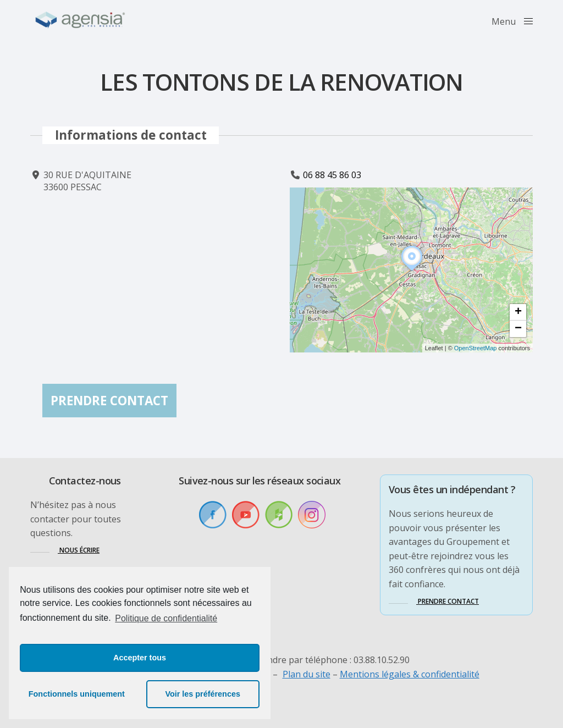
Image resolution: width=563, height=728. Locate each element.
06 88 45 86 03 (332, 175)
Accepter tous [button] (140, 658)
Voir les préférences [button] (203, 694)
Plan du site (307, 674)
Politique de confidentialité (166, 618)
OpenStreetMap (476, 348)
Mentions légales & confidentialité (410, 674)
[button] (412, 271)
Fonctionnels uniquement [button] (77, 694)
